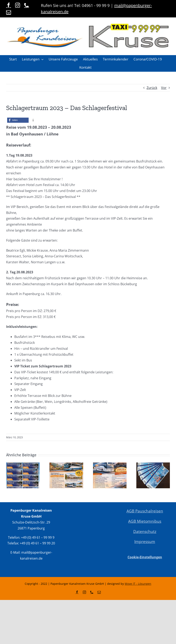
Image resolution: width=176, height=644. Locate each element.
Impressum (145, 541)
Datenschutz (145, 531)
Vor (164, 88)
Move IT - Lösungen (138, 584)
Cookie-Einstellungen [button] (145, 557)
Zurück (152, 88)
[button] (33, 59)
